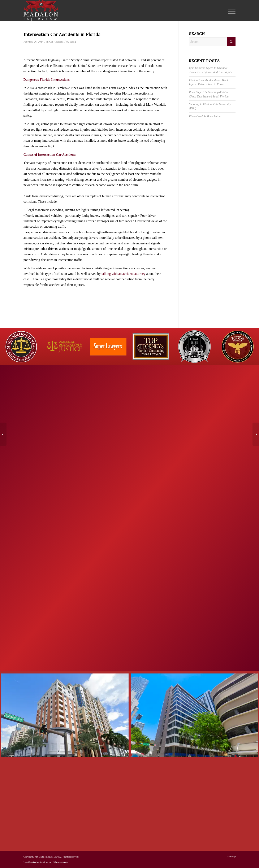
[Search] (212, 42)
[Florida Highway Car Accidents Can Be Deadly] (256, 434)
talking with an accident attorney (124, 274)
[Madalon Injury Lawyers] (41, 11)
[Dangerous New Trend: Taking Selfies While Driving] (3, 434)
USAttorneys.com (60, 862)
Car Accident (56, 42)
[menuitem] (230, 11)
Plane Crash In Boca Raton (205, 116)
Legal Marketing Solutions (36, 862)
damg (73, 42)
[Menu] (230, 11)
